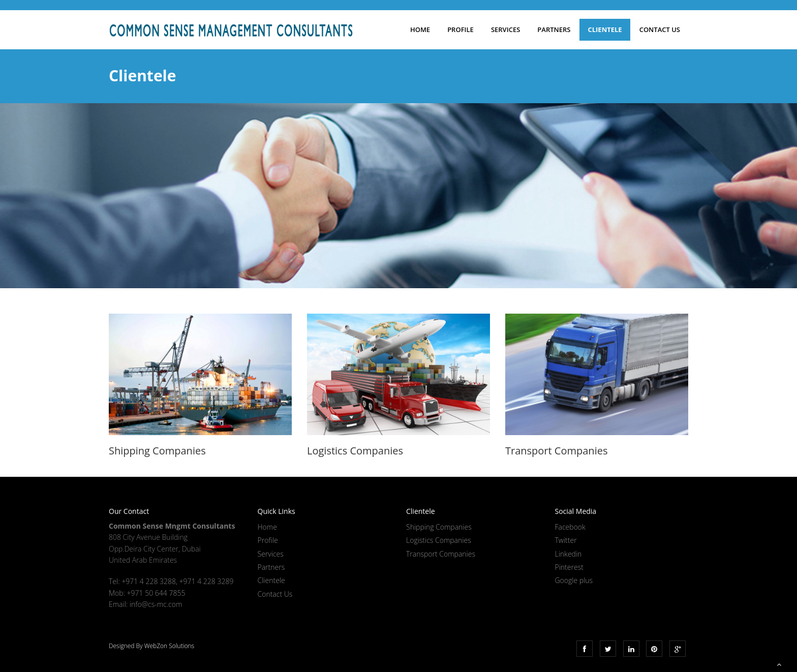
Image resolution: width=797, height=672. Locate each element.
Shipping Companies (439, 527)
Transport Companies (441, 554)
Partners (554, 29)
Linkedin (569, 554)
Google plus (574, 580)
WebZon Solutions (169, 646)
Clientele (605, 29)
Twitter (566, 540)
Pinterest (569, 567)
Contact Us (660, 29)
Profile (461, 29)
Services (505, 29)
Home (420, 29)
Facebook (570, 527)
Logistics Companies (439, 540)
